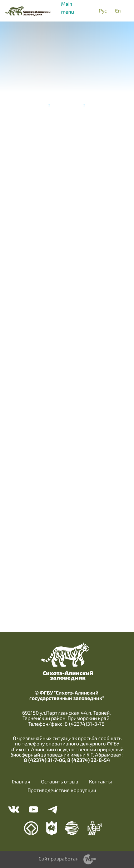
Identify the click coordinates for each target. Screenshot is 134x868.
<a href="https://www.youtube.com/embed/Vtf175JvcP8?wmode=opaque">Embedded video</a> (67, 546)
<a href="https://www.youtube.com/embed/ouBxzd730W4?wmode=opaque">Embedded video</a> (67, 251)
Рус (103, 11)
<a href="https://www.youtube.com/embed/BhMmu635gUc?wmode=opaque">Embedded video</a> (67, 399)
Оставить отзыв (60, 782)
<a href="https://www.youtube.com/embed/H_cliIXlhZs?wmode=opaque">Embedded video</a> (67, 472)
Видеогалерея (67, 105)
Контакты (100, 782)
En (118, 11)
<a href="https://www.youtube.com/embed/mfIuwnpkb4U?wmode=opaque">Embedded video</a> (67, 177)
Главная (38, 105)
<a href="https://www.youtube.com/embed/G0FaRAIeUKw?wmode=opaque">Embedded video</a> (67, 325)
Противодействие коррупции (62, 790)
